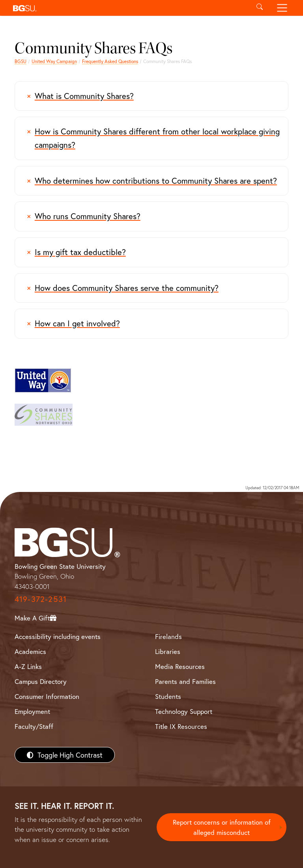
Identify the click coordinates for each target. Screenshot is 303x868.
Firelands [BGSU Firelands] (168, 636)
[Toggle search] (259, 8)
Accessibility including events (58, 636)
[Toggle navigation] (282, 8)
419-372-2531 (41, 599)
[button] (129, 8)
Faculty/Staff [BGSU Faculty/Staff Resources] (34, 726)
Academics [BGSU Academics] (30, 651)
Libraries (168, 651)
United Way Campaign (54, 61)
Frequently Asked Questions (110, 61)
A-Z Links (28, 666)
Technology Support (184, 711)
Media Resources (180, 666)
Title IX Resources (181, 726)
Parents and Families (185, 681)
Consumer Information (47, 696)
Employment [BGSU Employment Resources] (32, 711)
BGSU (21, 61)
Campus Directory (41, 681)
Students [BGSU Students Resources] (168, 696)
